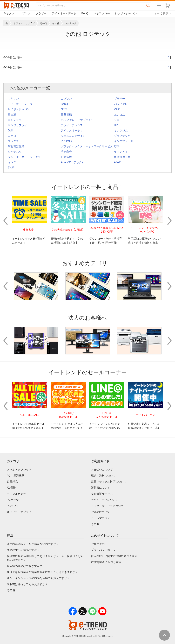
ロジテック (71, 23)
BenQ (85, 13)
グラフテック (122, 136)
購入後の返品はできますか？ (25, 566)
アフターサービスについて (107, 506)
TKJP (11, 168)
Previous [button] (5, 221)
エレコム (119, 115)
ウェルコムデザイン (73, 136)
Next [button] (170, 221)
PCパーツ (13, 500)
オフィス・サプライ (24, 23)
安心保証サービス (102, 494)
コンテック (15, 120)
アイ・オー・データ (64, 13)
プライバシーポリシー (105, 550)
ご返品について (100, 512)
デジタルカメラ (16, 494)
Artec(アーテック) (72, 162)
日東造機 (66, 157)
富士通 (12, 115)
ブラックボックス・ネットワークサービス (87, 146)
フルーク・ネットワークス (24, 157)
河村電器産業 (16, 146)
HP (116, 125)
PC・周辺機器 (16, 476)
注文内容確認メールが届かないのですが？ (33, 544)
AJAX (117, 162)
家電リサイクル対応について (109, 482)
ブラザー (41, 13)
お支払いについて (102, 470)
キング (12, 162)
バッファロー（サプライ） (77, 120)
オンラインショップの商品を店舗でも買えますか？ (38, 578)
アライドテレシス (72, 125)
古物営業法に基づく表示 (106, 562)
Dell (10, 130)
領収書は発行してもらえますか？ (27, 584)
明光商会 (66, 152)
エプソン (25, 13)
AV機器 (11, 488)
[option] (30, 221)
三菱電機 (66, 115)
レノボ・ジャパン (126, 13)
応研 (117, 146)
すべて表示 (161, 13)
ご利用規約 (98, 544)
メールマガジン (100, 518)
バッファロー (102, 13)
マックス (13, 141)
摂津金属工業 (122, 157)
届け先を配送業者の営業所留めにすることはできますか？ (42, 572)
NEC (64, 109)
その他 (44, 23)
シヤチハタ (15, 152)
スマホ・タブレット (19, 470)
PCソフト (13, 506)
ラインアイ (121, 152)
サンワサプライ (17, 125)
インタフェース (124, 141)
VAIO (117, 109)
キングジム (121, 130)
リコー (118, 120)
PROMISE (67, 141)
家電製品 (12, 482)
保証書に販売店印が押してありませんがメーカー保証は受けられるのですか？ (45, 558)
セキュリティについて (105, 500)
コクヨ (12, 136)
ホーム (6, 23)
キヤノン (9, 13)
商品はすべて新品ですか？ (23, 550)
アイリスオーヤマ (72, 130)
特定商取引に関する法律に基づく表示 (114, 556)
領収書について (100, 488)
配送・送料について (103, 476)
